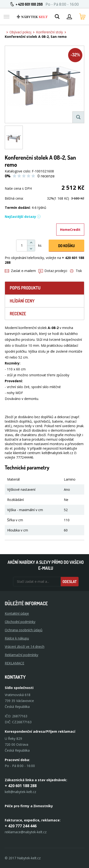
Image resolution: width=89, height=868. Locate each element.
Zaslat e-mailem (20, 271)
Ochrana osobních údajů (24, 630)
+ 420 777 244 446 (21, 826)
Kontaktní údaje (17, 613)
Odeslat (70, 582)
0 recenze (46, 176)
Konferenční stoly (49, 32)
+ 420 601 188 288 (29, 4)
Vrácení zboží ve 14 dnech (25, 647)
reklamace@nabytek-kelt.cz (26, 832)
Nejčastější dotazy (23, 217)
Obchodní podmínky (20, 622)
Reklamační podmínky (21, 655)
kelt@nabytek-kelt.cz (20, 792)
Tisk (76, 271)
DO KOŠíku (66, 246)
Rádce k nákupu (17, 638)
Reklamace (14, 663)
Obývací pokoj (20, 32)
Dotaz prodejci (53, 271)
